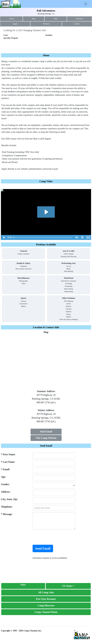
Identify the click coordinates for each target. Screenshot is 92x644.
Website (46, 24)
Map (34, 19)
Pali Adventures (46, 11)
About (11, 19)
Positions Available (46, 245)
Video (56, 19)
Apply (15, 24)
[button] (68, 586)
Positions (80, 19)
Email (77, 24)
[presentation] (56, 537)
